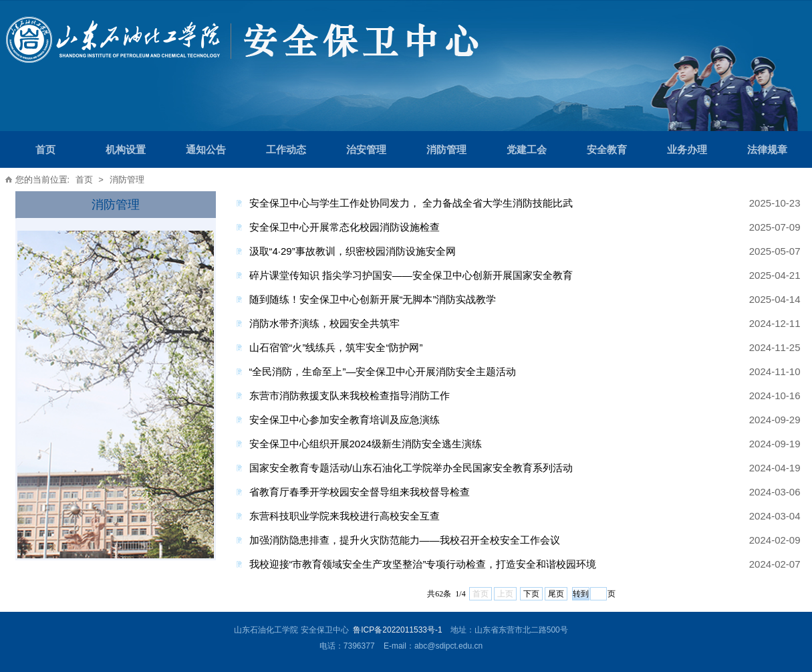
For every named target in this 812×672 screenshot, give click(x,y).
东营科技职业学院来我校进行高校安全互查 (345, 516)
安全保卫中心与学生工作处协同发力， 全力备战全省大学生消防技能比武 (411, 203)
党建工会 (527, 149)
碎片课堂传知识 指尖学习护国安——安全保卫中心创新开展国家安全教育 (411, 275)
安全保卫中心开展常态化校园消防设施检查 (345, 227)
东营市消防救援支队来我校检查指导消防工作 (350, 396)
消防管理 (446, 149)
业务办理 (687, 149)
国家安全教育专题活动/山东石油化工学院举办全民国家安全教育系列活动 (411, 468)
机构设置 (126, 149)
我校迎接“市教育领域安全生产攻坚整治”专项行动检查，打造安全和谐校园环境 (423, 564)
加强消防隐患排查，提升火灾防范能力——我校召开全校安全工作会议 (405, 540)
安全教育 (607, 149)
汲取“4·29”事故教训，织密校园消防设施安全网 (353, 251)
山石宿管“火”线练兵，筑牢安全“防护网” (336, 347)
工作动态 (286, 149)
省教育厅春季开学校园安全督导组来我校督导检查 (360, 492)
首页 (45, 149)
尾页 (556, 594)
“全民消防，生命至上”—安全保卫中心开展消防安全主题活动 (383, 371)
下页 (531, 594)
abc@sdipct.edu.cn (448, 646)
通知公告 (206, 149)
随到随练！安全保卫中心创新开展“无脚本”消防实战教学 (373, 299)
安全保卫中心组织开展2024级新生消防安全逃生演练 (366, 444)
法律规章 (767, 149)
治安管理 (366, 149)
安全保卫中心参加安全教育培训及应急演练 (345, 420)
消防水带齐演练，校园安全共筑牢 (324, 323)
